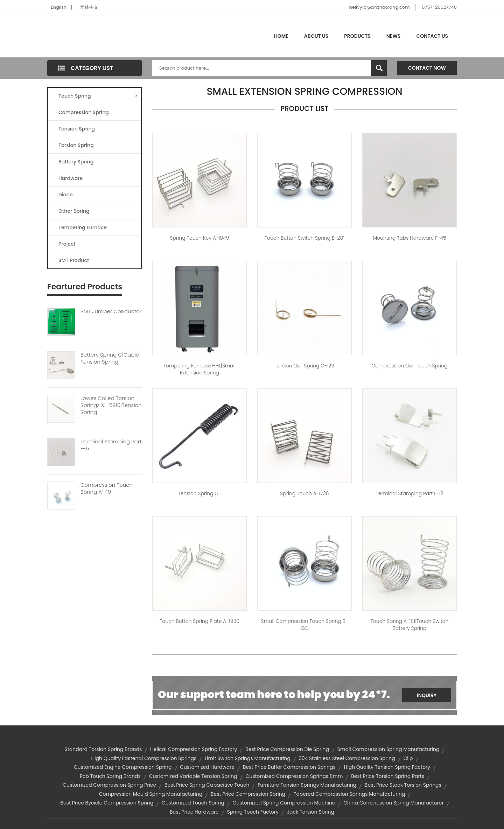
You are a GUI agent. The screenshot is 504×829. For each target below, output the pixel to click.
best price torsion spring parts (388, 776)
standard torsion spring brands (103, 749)
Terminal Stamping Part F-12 (409, 493)
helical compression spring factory (194, 749)
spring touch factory (253, 812)
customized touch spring (193, 803)
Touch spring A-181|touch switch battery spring (410, 625)
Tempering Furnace (83, 227)
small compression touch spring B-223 (304, 625)
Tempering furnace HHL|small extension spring (199, 369)
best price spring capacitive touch (207, 785)
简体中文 (89, 7)
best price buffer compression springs (289, 767)
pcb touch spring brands (110, 776)
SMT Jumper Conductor (111, 311)
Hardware (71, 178)
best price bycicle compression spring (107, 803)
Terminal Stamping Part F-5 (111, 445)
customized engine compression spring (123, 767)
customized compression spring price (109, 785)
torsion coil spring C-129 (304, 366)
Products (357, 36)
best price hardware (194, 812)
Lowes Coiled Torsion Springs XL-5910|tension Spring (111, 405)
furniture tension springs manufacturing (307, 785)
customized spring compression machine (284, 803)
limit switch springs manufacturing (248, 758)
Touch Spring (98, 96)
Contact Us (432, 36)
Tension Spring (77, 129)
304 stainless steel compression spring (347, 758)
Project (67, 244)
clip (408, 758)
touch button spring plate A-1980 (199, 621)
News (394, 36)
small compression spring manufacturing (388, 749)
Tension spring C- (200, 493)
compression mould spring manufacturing (151, 794)
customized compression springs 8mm (294, 776)
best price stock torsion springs (403, 785)
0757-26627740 (439, 7)
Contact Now (427, 68)
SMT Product (74, 260)
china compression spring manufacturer (393, 803)
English (59, 7)
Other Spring (74, 211)
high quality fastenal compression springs (144, 758)
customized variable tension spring (193, 776)
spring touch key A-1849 (200, 238)
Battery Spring (76, 162)
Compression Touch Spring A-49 (107, 489)
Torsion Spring (76, 145)
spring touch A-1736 (304, 493)
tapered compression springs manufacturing (349, 794)
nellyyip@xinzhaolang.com (379, 7)
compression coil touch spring (409, 366)
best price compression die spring (287, 749)
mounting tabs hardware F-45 (409, 238)
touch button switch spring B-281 (305, 238)
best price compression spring (248, 794)
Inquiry (427, 695)
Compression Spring (84, 112)
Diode (66, 195)
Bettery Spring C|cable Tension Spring (110, 358)
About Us (316, 36)
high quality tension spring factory (387, 767)
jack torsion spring (311, 812)
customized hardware (207, 767)
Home (281, 36)
